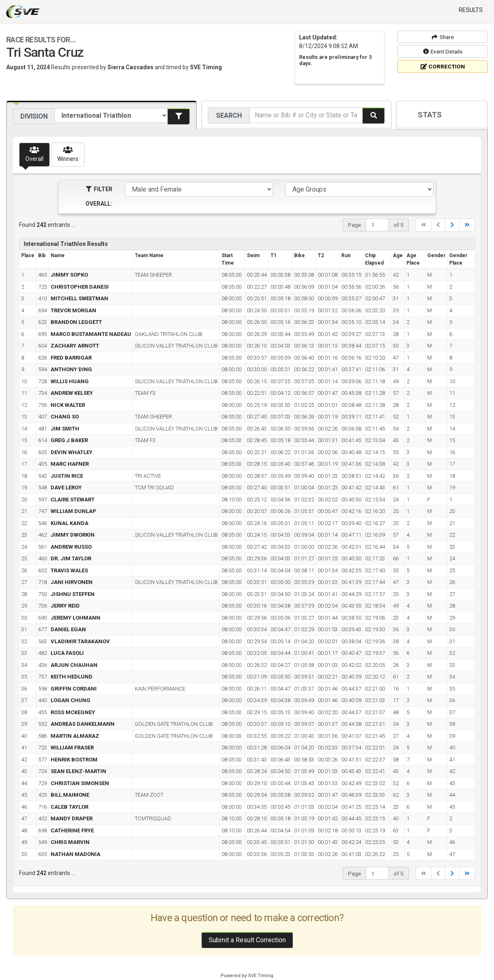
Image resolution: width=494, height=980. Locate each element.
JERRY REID (65, 606)
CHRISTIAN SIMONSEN (80, 783)
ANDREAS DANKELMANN (83, 724)
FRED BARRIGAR (71, 358)
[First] (423, 225)
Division (34, 116)
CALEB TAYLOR (69, 807)
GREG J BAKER (69, 440)
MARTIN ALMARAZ (75, 736)
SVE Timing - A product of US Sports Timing (23, 12)
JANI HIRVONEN (72, 582)
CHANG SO (65, 417)
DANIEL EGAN (68, 629)
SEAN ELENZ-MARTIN (78, 771)
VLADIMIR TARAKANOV (80, 641)
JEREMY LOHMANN (75, 618)
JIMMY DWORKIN (73, 535)
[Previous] (438, 225)
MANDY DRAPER (72, 818)
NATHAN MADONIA (75, 854)
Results (471, 10)
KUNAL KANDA (69, 523)
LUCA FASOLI (67, 653)
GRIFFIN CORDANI (74, 689)
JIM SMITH (65, 429)
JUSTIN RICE (67, 476)
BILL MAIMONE (70, 795)
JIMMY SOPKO (69, 275)
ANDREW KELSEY (72, 393)
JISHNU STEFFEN (73, 594)
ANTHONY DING (71, 369)
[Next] (452, 225)
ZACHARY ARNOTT (75, 346)
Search (229, 116)
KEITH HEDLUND (72, 677)
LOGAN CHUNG (71, 700)
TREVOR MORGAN (73, 310)
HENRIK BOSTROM (74, 760)
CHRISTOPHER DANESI (80, 287)
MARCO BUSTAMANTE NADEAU (91, 334)
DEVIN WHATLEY (72, 452)
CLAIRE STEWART (73, 500)
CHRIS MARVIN (70, 842)
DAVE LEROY (66, 488)
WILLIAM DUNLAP (73, 511)
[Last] (467, 225)
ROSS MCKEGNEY (73, 712)
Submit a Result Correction (247, 940)
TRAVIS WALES (69, 570)
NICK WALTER (68, 405)
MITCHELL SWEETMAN (79, 298)
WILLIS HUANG (70, 381)
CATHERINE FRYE (72, 830)
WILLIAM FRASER (72, 748)
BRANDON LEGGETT (76, 322)
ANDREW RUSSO (71, 547)
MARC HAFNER (70, 464)
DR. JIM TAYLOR (71, 558)
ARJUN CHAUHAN (74, 665)
